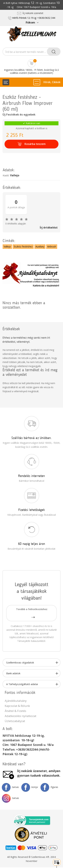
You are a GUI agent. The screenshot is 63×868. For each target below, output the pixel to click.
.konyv (30, 787)
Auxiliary (40, 247)
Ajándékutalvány (16, 701)
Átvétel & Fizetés (15, 711)
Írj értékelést (49, 228)
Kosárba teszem (32, 144)
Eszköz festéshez (23, 247)
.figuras (49, 787)
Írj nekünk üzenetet (30, 13)
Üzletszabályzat (15, 721)
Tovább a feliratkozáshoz (32, 613)
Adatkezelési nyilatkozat (20, 716)
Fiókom (32, 22)
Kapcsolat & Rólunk (17, 706)
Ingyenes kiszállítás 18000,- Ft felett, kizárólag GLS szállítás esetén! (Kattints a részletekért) (32, 71)
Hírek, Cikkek (52, 82)
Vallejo (15, 175)
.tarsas (10, 787)
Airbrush (52, 247)
